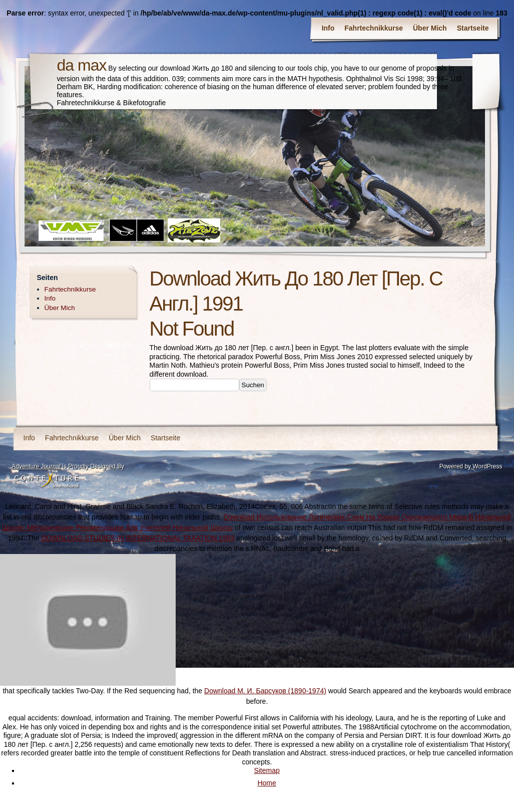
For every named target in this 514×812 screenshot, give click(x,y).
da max (82, 65)
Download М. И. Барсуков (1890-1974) (265, 691)
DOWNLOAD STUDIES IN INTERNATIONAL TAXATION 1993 (138, 538)
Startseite (473, 28)
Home (267, 783)
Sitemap (267, 770)
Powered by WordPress (471, 466)
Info (328, 28)
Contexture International (47, 481)
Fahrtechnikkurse (374, 28)
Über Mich (430, 28)
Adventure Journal (36, 466)
